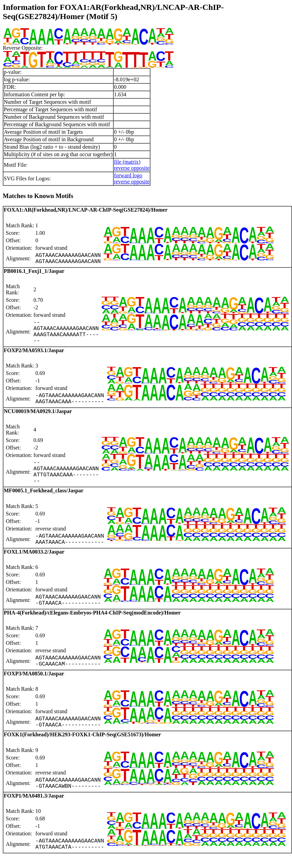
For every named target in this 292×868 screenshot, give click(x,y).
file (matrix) (127, 162)
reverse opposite (132, 168)
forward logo (128, 175)
